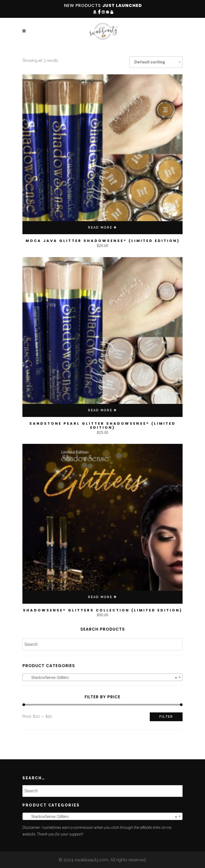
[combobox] (102, 677)
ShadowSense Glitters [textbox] (101, 678)
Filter (166, 717)
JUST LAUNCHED (122, 5)
